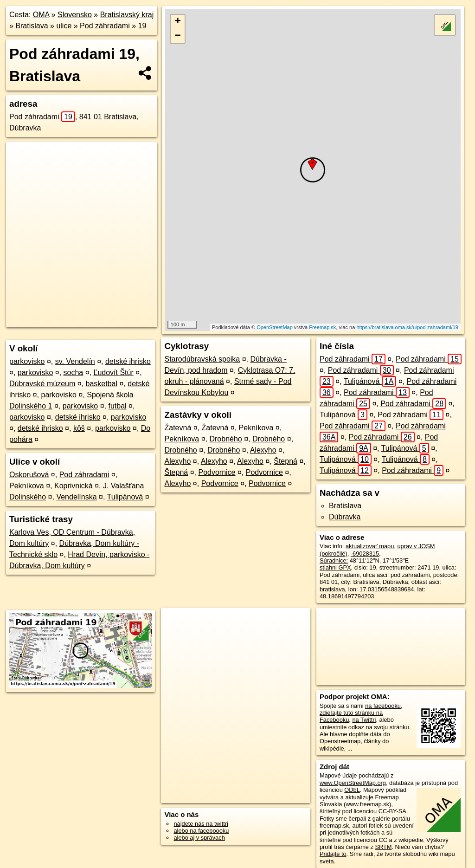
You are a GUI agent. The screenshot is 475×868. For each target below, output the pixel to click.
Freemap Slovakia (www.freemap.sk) (359, 801)
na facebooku (383, 706)
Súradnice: (334, 560)
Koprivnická (74, 486)
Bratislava (32, 26)
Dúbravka (345, 517)
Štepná (286, 461)
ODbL (352, 790)
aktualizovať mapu (370, 546)
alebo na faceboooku (201, 831)
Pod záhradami (105, 26)
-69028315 (365, 554)
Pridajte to (333, 854)
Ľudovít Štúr (113, 372)
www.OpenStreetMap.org (353, 783)
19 (142, 26)
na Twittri (364, 720)
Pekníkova (27, 486)
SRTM (383, 847)
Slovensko (75, 15)
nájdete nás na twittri (201, 824)
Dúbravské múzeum (42, 384)
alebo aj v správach (199, 838)
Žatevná (178, 428)
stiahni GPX (335, 567)
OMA (41, 15)
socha (74, 372)
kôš (79, 428)
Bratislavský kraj (127, 15)
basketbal (102, 384)
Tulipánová (125, 497)
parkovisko (27, 361)
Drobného (225, 439)
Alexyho (263, 450)
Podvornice (217, 472)
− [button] (178, 36)
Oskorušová (29, 475)
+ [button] (178, 22)
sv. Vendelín (75, 361)
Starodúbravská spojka (202, 359)
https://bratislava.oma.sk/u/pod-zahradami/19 (407, 327)
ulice (64, 26)
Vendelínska (76, 497)
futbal (117, 406)
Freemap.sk (322, 327)
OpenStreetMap (275, 327)
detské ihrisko (128, 361)
